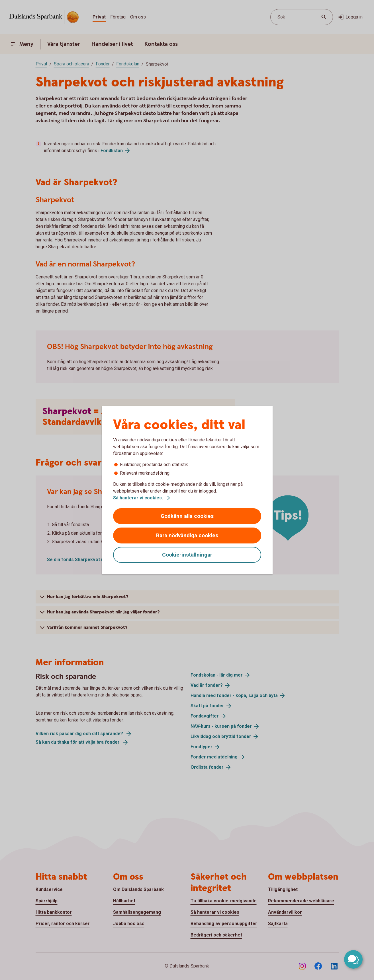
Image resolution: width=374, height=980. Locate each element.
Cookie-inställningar (187, 555)
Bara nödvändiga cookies (187, 535)
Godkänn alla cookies (187, 516)
